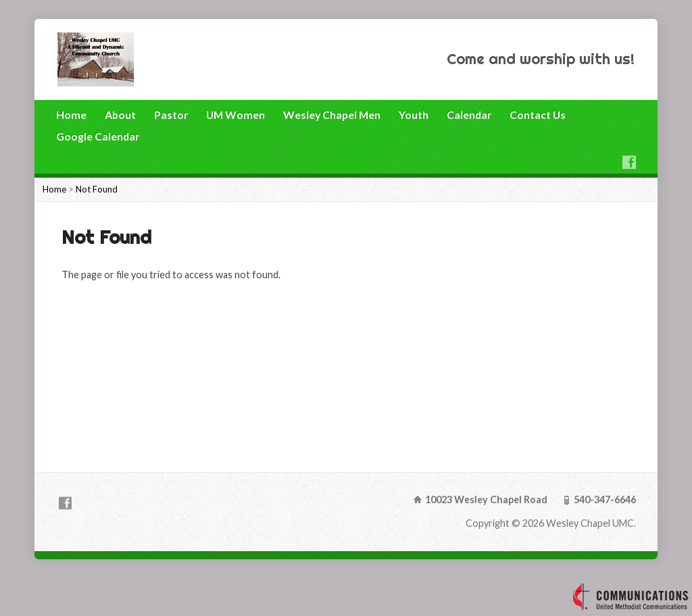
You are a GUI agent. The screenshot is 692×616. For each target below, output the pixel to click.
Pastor (171, 114)
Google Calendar (98, 136)
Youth (414, 114)
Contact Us (538, 114)
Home (71, 114)
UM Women (236, 114)
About (120, 114)
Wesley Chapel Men (332, 114)
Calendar (469, 114)
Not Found (97, 189)
